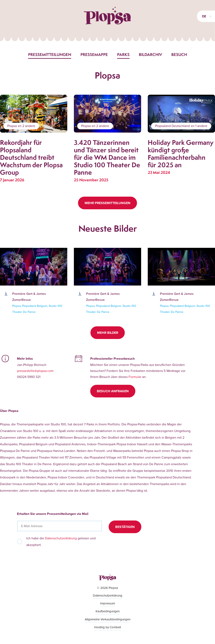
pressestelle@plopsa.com (35, 371)
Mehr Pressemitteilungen (107, 203)
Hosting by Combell (107, 627)
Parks (123, 54)
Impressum (108, 603)
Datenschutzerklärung (61, 538)
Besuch (179, 54)
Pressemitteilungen (50, 54)
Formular (135, 377)
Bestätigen (125, 527)
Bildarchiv (150, 54)
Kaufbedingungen (108, 611)
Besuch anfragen (113, 391)
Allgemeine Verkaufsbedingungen (108, 619)
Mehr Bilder (108, 333)
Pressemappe (94, 54)
